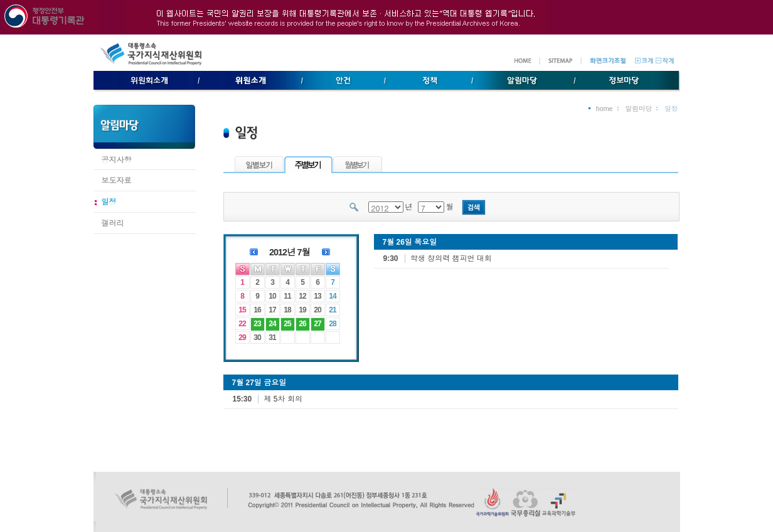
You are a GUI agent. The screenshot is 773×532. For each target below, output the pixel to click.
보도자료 (117, 181)
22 (242, 324)
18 (287, 310)
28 (332, 324)
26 (302, 324)
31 (272, 338)
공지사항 (117, 160)
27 (317, 324)
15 (242, 310)
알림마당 (639, 109)
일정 (109, 202)
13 (317, 296)
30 (257, 338)
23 (257, 324)
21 (332, 310)
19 (302, 310)
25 (287, 324)
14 (332, 296)
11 (287, 296)
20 (317, 310)
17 (272, 310)
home (605, 109)
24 (272, 324)
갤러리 (113, 223)
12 (302, 296)
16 (257, 310)
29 (242, 338)
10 (272, 296)
